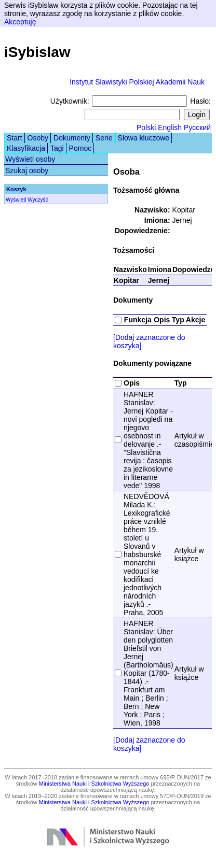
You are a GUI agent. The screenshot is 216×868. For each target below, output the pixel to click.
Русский (197, 127)
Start (15, 138)
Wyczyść (38, 200)
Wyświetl (16, 200)
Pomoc (80, 148)
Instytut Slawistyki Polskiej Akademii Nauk (137, 82)
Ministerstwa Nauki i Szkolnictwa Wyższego (94, 784)
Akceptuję (20, 22)
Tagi (57, 148)
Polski (146, 127)
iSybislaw (37, 52)
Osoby (38, 138)
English (170, 127)
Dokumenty (72, 138)
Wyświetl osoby (30, 159)
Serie (104, 138)
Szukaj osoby (27, 170)
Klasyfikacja (26, 148)
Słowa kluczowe (144, 138)
